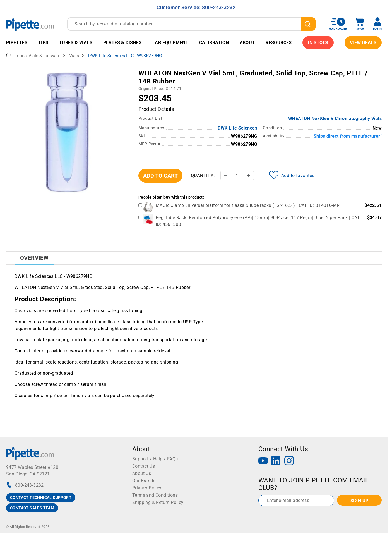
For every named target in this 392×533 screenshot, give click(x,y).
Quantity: (203, 175)
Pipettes (17, 43)
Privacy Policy (147, 488)
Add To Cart (160, 176)
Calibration (214, 43)
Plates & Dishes (122, 43)
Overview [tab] (34, 258)
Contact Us (144, 466)
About (247, 43)
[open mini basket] (360, 24)
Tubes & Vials (76, 43)
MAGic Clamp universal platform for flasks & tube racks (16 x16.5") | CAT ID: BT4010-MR (248, 205)
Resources (279, 43)
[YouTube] (263, 461)
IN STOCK (318, 43)
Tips (43, 43)
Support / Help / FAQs (155, 459)
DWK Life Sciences (237, 128)
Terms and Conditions (155, 495)
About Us (142, 473)
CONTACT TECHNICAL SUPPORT (41, 498)
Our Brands (144, 481)
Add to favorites (292, 175)
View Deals (363, 43)
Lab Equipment (170, 43)
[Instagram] (289, 461)
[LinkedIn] (276, 461)
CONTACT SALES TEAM (32, 508)
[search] (308, 24)
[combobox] (191, 24)
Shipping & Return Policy (158, 502)
